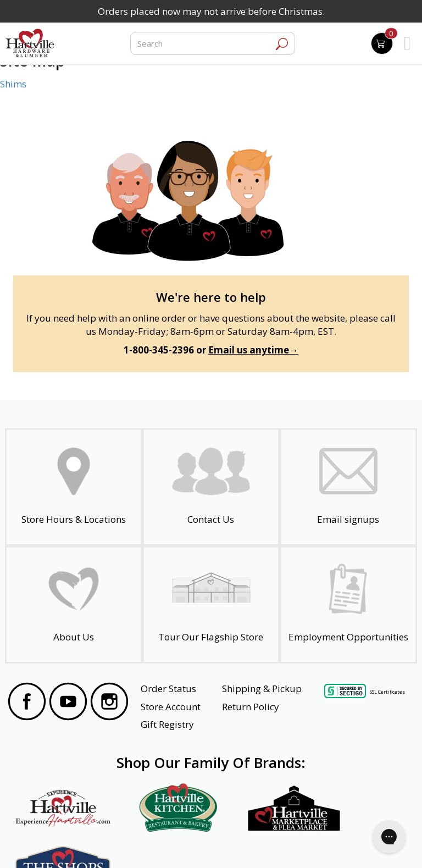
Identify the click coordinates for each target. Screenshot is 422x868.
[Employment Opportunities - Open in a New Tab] (348, 605)
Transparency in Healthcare (264, 844)
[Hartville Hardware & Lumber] (30, 43)
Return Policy (251, 707)
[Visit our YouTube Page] (68, 703)
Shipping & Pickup (262, 689)
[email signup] (348, 487)
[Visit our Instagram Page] (109, 703)
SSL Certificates (387, 691)
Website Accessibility (50, 844)
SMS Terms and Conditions (362, 844)
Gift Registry (167, 724)
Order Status (168, 689)
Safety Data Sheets (177, 844)
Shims (13, 84)
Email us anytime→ (253, 350)
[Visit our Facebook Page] (27, 703)
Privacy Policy (114, 844)
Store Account (171, 707)
